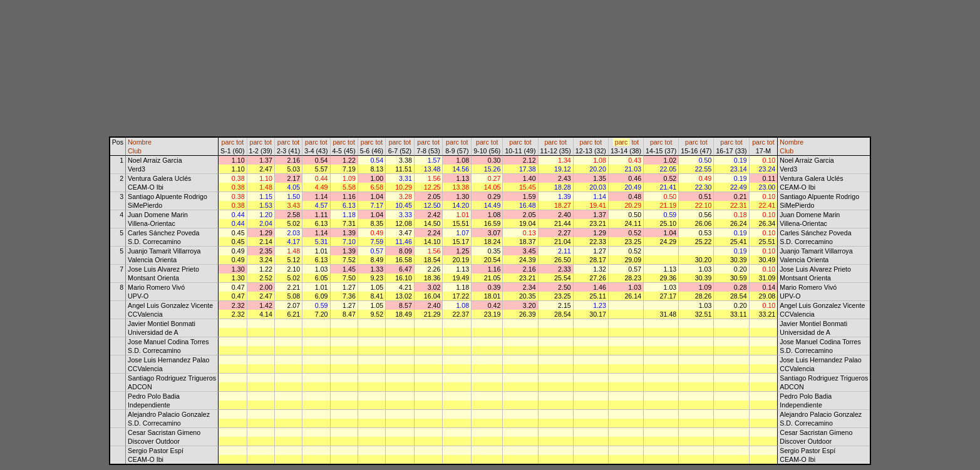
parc (228, 142)
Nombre (140, 142)
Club (135, 151)
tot (240, 142)
